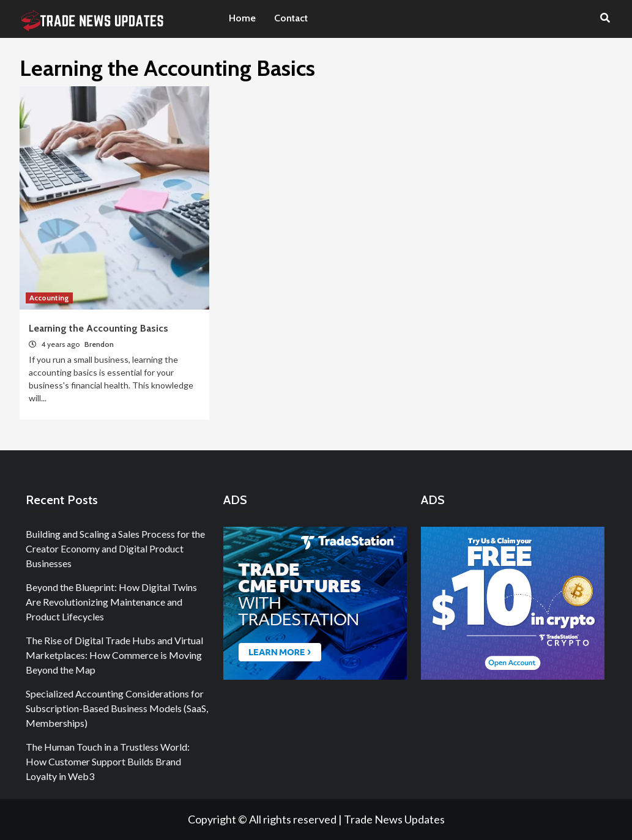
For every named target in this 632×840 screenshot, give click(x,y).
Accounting (49, 298)
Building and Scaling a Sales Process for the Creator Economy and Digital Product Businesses (115, 548)
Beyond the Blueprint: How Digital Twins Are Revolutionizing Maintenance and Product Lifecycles (111, 602)
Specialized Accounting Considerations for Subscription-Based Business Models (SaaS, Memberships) (117, 708)
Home (242, 18)
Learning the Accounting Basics (99, 328)
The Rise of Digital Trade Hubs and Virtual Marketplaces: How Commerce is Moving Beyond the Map (114, 655)
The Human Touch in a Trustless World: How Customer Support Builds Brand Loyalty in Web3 (108, 761)
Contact (291, 18)
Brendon (99, 344)
